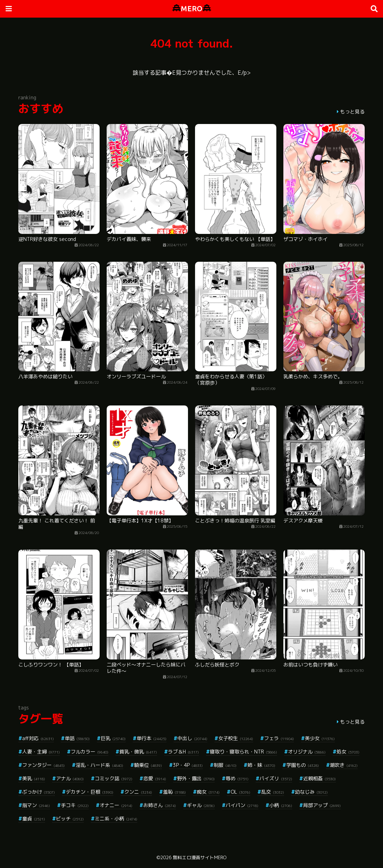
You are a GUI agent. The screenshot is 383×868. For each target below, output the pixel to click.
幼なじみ (311, 792)
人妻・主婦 (41, 752)
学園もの (303, 765)
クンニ (138, 792)
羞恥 (174, 792)
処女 (348, 752)
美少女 (320, 738)
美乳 (34, 778)
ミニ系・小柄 (116, 819)
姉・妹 (261, 765)
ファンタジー (43, 765)
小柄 (281, 805)
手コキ (75, 805)
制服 (225, 765)
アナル (70, 778)
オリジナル (307, 752)
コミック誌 (114, 778)
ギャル (201, 805)
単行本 (152, 738)
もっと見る (352, 111)
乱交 (273, 792)
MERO (192, 9)
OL (240, 792)
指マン (36, 805)
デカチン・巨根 (90, 792)
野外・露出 (196, 778)
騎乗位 (148, 765)
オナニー (116, 805)
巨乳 (113, 738)
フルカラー (90, 752)
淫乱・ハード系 (99, 765)
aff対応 (38, 738)
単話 (77, 738)
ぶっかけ (39, 792)
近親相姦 (319, 778)
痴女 (208, 792)
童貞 (34, 819)
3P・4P (188, 765)
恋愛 (155, 778)
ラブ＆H (183, 752)
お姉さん (160, 805)
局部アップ (322, 805)
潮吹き (344, 765)
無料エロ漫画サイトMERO (200, 857)
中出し (192, 738)
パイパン (242, 805)
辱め (237, 778)
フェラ (279, 738)
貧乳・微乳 (138, 752)
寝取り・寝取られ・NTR (243, 752)
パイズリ (276, 778)
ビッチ (70, 819)
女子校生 (236, 738)
